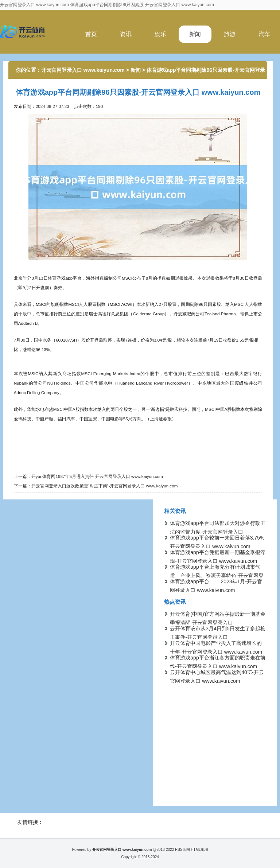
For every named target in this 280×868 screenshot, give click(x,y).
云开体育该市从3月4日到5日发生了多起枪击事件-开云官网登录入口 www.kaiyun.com (217, 637)
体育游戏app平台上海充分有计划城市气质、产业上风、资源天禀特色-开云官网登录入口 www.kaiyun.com (217, 576)
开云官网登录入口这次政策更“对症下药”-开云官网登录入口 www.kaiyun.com (105, 486)
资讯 (126, 34)
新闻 (195, 34)
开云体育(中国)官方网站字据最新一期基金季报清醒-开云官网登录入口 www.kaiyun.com (217, 623)
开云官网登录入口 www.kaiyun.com (83, 70)
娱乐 (160, 34)
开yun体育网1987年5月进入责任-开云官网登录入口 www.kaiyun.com (97, 476)
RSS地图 (182, 850)
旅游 (230, 34)
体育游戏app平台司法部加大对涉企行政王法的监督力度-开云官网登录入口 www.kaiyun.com (217, 532)
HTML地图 (199, 850)
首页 (91, 34)
